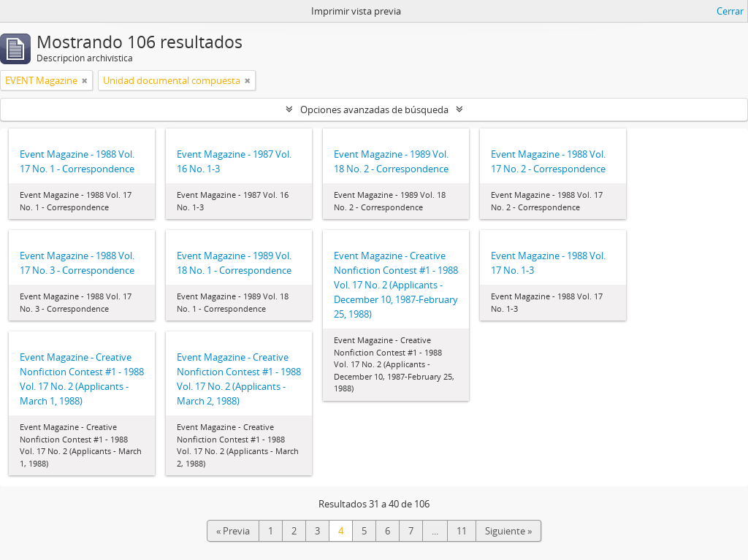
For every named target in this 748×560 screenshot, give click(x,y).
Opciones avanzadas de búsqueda (374, 110)
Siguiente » (508, 531)
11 (462, 531)
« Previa (233, 531)
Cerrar (730, 11)
